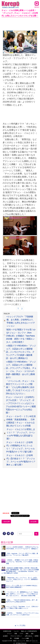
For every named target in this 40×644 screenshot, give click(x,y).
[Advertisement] (20, 23)
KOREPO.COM (7, 631)
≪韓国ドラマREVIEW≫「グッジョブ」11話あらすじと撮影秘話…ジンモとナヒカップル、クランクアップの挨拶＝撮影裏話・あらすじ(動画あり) (21, 352)
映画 (27, 634)
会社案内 (5, 636)
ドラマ (21, 634)
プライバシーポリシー (16, 636)
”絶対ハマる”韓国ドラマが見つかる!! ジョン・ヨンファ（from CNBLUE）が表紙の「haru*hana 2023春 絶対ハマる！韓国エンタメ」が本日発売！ (21, 336)
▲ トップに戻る (20, 625)
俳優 (16, 634)
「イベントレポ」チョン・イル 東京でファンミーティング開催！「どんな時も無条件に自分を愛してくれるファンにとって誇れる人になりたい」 (20, 387)
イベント (9, 634)
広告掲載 (17, 638)
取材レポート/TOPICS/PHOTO (29, 631)
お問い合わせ (28, 636)
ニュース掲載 (25, 638)
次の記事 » (34, 522)
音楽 (32, 634)
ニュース (16, 631)
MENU (37, 5)
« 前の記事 (6, 522)
